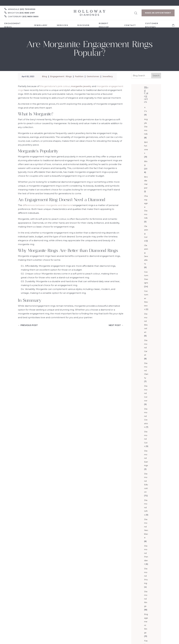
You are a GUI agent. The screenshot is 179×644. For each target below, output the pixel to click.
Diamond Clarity (146, 370)
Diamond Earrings (146, 458)
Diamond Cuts (146, 439)
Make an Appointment (158, 13)
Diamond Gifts (146, 507)
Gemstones (93, 76)
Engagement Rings (61, 76)
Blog (45, 76)
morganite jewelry (81, 86)
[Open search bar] (136, 13)
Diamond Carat (146, 348)
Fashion (79, 76)
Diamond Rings (146, 599)
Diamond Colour (146, 393)
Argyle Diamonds (146, 127)
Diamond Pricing (146, 576)
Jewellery (108, 76)
